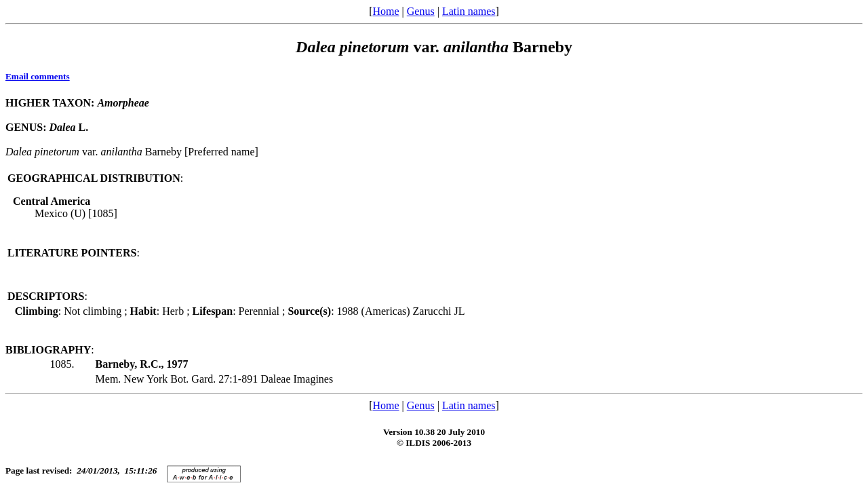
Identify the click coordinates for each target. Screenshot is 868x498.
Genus (421, 11)
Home (386, 11)
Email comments (38, 76)
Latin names (469, 11)
